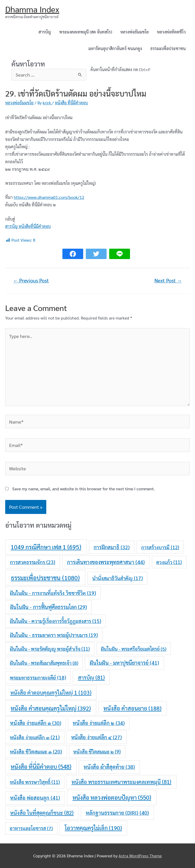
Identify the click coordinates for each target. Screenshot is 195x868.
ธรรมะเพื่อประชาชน (168, 48)
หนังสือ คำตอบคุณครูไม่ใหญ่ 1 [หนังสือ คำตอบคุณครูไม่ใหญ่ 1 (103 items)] (51, 692)
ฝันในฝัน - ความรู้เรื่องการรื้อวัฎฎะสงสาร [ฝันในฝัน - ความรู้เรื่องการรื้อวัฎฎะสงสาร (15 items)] (56, 621)
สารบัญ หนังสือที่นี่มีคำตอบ (28, 226)
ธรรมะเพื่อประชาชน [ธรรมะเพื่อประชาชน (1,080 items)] (45, 578)
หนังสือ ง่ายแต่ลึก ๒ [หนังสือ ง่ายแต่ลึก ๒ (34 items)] (99, 723)
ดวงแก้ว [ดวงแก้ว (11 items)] (169, 562)
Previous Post (31, 280)
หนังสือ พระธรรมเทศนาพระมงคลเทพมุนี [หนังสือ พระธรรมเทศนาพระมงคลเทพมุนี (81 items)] (121, 782)
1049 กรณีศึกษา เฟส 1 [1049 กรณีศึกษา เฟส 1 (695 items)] (46, 547)
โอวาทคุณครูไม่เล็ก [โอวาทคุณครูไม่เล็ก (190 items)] (93, 828)
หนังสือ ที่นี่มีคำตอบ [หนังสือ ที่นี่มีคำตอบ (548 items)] (41, 766)
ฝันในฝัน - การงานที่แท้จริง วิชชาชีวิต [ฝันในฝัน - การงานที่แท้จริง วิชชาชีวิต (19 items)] (53, 593)
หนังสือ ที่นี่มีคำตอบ (71, 103)
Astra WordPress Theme (140, 856)
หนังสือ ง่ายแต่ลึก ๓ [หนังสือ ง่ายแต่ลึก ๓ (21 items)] (35, 737)
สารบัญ (45, 32)
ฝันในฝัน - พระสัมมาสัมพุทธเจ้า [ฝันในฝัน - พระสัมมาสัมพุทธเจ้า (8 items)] (44, 663)
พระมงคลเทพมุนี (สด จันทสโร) (86, 32)
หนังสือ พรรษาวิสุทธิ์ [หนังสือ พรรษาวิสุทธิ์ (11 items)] (35, 782)
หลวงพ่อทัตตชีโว (171, 32)
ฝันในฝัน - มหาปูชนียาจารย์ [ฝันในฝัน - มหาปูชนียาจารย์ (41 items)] (124, 663)
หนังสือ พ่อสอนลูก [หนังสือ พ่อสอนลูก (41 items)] (35, 798)
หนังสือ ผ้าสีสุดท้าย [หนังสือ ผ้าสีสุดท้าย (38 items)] (109, 767)
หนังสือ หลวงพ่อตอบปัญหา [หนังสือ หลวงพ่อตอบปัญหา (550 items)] (112, 797)
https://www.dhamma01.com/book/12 (49, 197)
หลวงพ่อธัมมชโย (135, 32)
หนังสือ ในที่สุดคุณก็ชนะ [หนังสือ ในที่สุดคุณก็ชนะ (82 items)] (42, 813)
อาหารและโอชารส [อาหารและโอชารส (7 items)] (31, 828)
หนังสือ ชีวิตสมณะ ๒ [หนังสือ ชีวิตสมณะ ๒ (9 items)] (97, 751)
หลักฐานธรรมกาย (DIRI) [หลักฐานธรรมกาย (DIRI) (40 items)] (117, 813)
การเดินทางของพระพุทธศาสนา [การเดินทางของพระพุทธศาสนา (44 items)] (106, 562)
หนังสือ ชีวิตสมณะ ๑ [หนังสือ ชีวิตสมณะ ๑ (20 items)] (36, 751)
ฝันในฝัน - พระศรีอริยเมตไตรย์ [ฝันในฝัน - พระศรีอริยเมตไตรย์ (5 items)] (134, 649)
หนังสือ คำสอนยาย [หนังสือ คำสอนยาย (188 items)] (132, 708)
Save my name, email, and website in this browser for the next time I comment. (83, 489)
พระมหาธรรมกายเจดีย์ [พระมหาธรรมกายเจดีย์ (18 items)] (38, 677)
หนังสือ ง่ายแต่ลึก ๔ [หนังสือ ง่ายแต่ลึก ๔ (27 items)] (96, 737)
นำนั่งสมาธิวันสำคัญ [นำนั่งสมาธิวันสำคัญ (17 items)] (118, 578)
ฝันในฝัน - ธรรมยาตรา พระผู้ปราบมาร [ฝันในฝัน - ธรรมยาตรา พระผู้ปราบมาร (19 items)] (54, 635)
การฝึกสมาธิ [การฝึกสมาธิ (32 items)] (112, 547)
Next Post (168, 280)
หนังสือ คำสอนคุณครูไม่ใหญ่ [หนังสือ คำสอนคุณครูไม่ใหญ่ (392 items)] (51, 708)
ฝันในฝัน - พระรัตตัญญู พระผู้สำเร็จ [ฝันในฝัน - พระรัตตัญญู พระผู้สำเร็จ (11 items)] (50, 649)
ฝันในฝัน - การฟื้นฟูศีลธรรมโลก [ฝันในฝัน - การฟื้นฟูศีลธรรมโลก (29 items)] (48, 607)
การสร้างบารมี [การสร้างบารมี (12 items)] (160, 547)
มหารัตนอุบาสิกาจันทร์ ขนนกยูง (115, 48)
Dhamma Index (32, 9)
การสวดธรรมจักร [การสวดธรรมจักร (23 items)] (32, 562)
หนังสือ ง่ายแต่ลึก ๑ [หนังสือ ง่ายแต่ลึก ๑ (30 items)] (36, 723)
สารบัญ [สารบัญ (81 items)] (91, 677)
